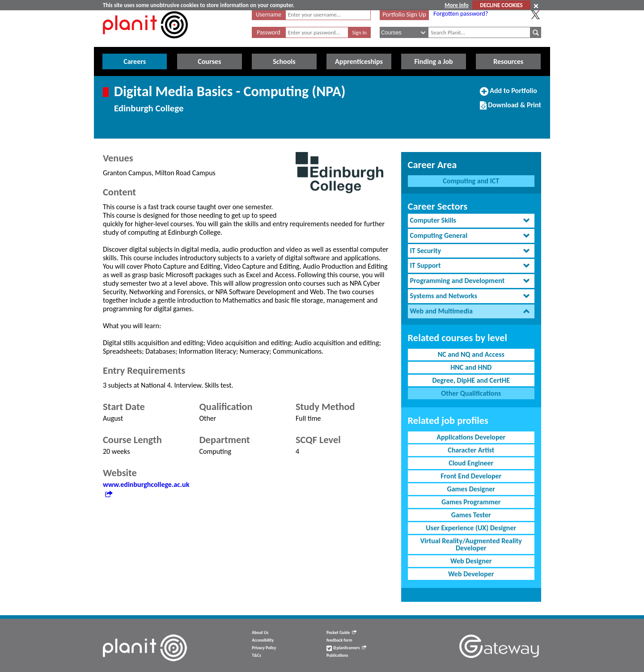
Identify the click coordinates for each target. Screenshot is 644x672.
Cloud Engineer (471, 463)
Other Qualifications (471, 393)
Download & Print (511, 109)
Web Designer (471, 561)
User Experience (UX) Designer (471, 528)
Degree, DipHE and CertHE (471, 380)
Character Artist (471, 450)
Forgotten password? (461, 13)
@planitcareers (347, 648)
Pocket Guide (341, 633)
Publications (337, 655)
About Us (260, 633)
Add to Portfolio (508, 94)
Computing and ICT (471, 181)
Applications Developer (471, 437)
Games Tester (471, 515)
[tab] (471, 221)
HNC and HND (471, 367)
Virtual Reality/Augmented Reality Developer (471, 544)
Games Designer (471, 489)
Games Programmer (471, 502)
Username (269, 15)
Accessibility (263, 640)
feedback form (339, 640)
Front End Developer (471, 476)
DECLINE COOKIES (501, 5)
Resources (508, 61)
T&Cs (256, 655)
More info (456, 5)
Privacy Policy (264, 648)
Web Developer (471, 574)
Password (268, 32)
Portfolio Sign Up (404, 14)
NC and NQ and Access (471, 354)
